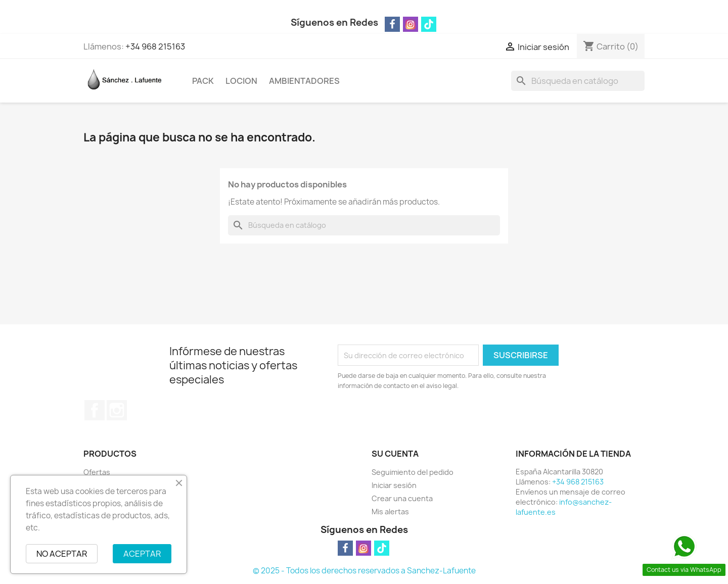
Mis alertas (390, 512)
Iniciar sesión (394, 485)
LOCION (241, 81)
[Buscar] (578, 81)
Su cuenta (395, 454)
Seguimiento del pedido (413, 472)
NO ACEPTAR (62, 554)
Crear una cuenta (402, 498)
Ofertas (97, 472)
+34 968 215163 (155, 46)
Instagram (117, 410)
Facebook (95, 410)
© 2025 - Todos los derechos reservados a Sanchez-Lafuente (364, 571)
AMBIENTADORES (304, 81)
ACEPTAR (142, 554)
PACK (203, 81)
